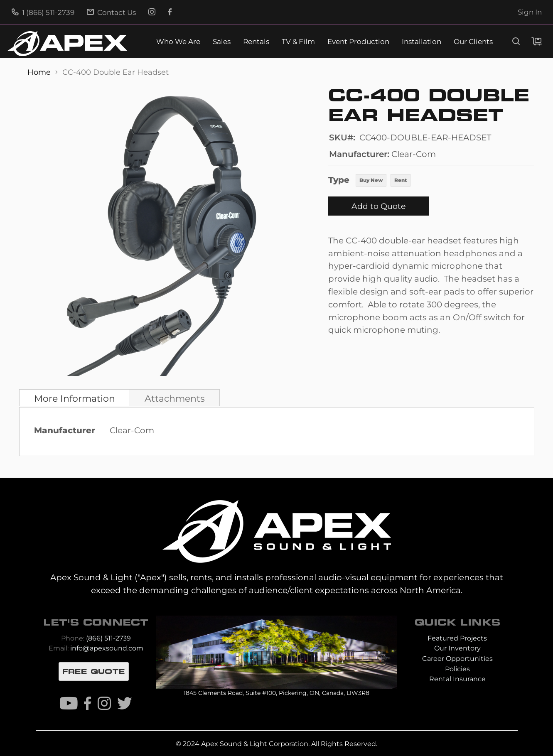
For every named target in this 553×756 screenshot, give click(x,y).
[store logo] (67, 44)
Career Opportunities (457, 659)
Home (40, 72)
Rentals (256, 42)
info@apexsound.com (107, 648)
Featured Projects (457, 638)
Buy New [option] (371, 180)
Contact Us (111, 12)
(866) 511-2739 (108, 638)
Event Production (358, 42)
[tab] (75, 398)
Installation (422, 42)
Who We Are (178, 42)
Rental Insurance (457, 679)
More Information (75, 398)
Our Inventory (457, 648)
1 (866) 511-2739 (43, 12)
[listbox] (383, 181)
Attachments (175, 398)
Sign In (530, 12)
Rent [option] (401, 180)
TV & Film (298, 42)
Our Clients (473, 42)
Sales (222, 42)
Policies (457, 669)
